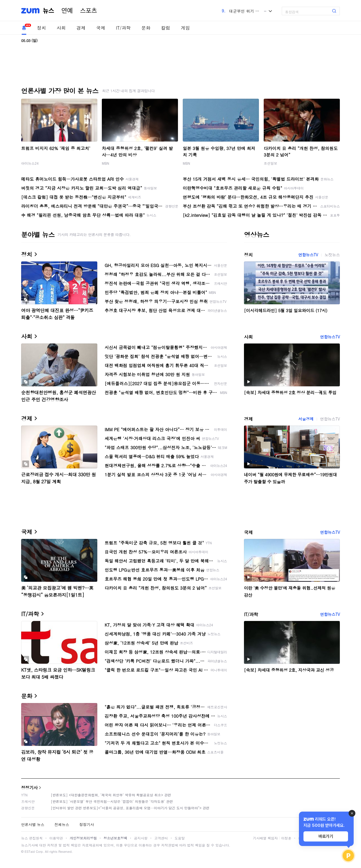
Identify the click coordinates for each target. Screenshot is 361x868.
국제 (101, 28)
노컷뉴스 (332, 255)
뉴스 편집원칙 (32, 838)
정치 (41, 28)
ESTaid (30, 852)
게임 (185, 28)
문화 (146, 28)
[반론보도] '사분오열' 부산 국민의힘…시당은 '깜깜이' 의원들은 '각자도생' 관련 (112, 801)
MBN (105, 163)
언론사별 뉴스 (33, 824)
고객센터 (161, 838)
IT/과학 (123, 28)
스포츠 (89, 11)
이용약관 (56, 838)
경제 (81, 28)
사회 (61, 28)
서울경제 (306, 419)
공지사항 (141, 838)
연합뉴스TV (308, 255)
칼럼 (166, 28)
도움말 (180, 838)
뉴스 (49, 11)
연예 (67, 11)
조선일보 (270, 163)
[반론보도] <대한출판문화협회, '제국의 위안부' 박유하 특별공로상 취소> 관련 (111, 795)
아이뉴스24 (30, 163)
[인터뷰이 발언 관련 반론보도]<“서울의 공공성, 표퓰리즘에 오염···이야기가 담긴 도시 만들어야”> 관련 (130, 808)
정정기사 (29, 787)
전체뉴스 (62, 824)
